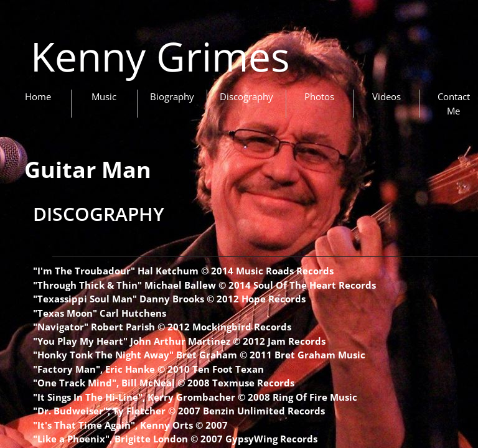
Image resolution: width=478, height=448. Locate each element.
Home (38, 96)
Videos (387, 96)
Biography (172, 96)
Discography (246, 96)
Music (104, 96)
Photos (319, 96)
